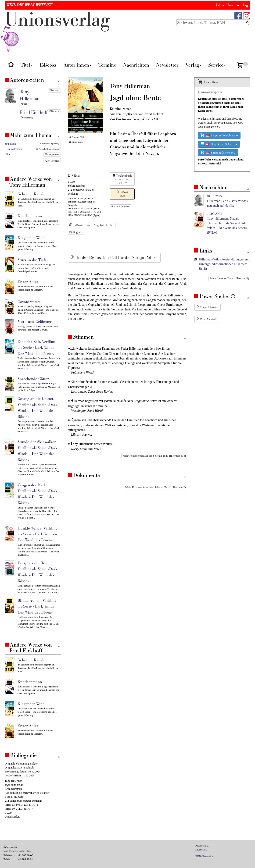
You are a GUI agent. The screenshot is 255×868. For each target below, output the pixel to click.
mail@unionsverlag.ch (16, 851)
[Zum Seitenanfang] (185, 339)
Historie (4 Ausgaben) (120, 206)
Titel (27, 65)
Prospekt (55, 90)
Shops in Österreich (218, 152)
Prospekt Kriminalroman (48, 149)
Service (217, 65)
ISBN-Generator (204, 856)
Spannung (10, 144)
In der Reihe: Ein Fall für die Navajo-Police (117, 258)
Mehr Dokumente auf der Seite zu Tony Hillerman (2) (156, 487)
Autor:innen (77, 65)
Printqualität (76, 142)
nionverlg (57, 31)
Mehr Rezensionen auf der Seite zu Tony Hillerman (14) (154, 456)
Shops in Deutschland (219, 135)
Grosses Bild (76, 137)
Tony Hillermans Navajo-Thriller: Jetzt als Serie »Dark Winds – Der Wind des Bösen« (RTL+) (227, 223)
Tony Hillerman (209, 307)
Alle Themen (52, 161)
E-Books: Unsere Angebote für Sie (92, 225)
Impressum (201, 850)
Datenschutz (202, 846)
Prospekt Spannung (50, 144)
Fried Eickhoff (208, 319)
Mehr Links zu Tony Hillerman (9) (229, 278)
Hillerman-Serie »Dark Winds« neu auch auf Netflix (228, 201)
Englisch (29, 768)
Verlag (193, 65)
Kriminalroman (13, 149)
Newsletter (167, 65)
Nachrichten (136, 65)
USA (7, 154)
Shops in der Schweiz (219, 144)
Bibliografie (76, 232)
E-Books (48, 65)
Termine (107, 65)
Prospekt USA (52, 154)
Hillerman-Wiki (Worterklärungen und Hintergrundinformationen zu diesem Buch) (224, 264)
